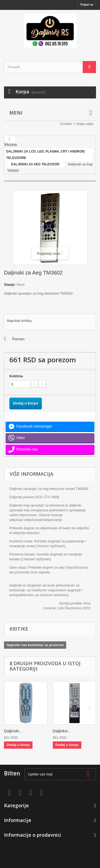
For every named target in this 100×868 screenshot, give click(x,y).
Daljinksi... (62, 731)
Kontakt (66, 124)
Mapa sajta (85, 124)
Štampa (18, 339)
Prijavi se (87, 5)
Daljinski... (13, 731)
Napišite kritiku (19, 321)
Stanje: (10, 285)
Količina (16, 376)
